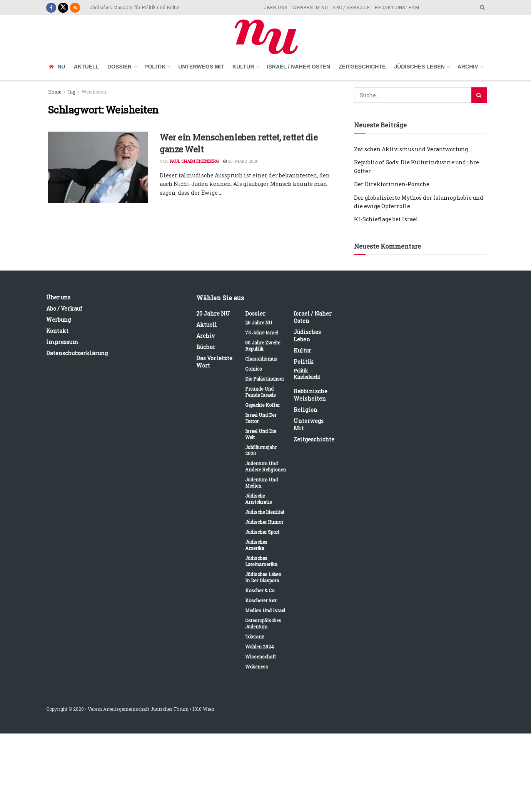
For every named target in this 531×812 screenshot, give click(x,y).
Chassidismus (261, 359)
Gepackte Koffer (262, 405)
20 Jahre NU (213, 313)
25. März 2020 (241, 161)
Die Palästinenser (265, 379)
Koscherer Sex (261, 600)
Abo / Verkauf (64, 308)
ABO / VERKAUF (351, 7)
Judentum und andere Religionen (265, 466)
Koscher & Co (260, 590)
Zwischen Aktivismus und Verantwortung (411, 149)
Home (55, 92)
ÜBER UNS (275, 7)
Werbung (58, 320)
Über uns (58, 297)
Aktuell (86, 67)
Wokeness (257, 667)
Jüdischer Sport (262, 532)
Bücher (206, 347)
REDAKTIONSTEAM (397, 7)
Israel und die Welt (260, 434)
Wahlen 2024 (260, 647)
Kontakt (57, 331)
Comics (254, 369)
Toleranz (255, 637)
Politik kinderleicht (307, 374)
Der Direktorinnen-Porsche (392, 184)
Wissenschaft (260, 657)
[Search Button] (479, 95)
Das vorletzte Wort (214, 362)
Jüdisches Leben (419, 67)
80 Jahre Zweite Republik (263, 346)
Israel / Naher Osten (299, 67)
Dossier (119, 67)
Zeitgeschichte (362, 67)
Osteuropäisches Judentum (263, 623)
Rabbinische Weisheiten (311, 395)
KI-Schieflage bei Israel (386, 219)
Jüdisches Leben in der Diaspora (263, 577)
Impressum (62, 342)
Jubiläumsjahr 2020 (261, 450)
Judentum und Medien (261, 483)
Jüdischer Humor (264, 522)
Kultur (243, 67)
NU (57, 67)
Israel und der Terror (261, 418)
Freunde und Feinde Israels (260, 392)
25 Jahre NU (259, 322)
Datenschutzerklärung (77, 353)
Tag (71, 92)
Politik (155, 67)
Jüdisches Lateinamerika (261, 561)
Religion (306, 410)
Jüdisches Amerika (256, 545)
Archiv (468, 67)
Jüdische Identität (265, 512)
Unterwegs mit (201, 67)
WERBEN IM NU (310, 7)
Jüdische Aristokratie (258, 499)
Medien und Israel (265, 610)
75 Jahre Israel (261, 332)
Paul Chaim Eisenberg (194, 161)
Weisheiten (94, 92)
